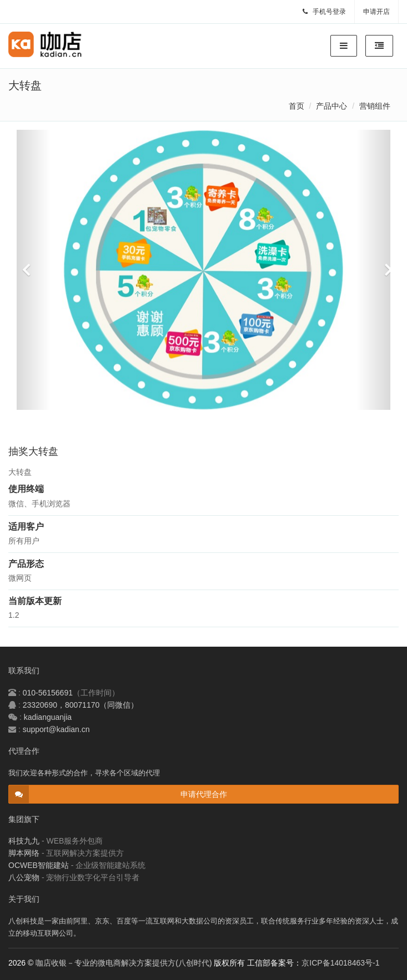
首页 (297, 106)
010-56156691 (48, 693)
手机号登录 (324, 12)
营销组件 (375, 106)
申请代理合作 (204, 794)
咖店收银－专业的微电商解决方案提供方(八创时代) (124, 963)
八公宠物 (24, 877)
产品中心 (331, 106)
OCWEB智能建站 (39, 865)
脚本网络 (24, 853)
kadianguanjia (48, 717)
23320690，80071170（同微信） (81, 705)
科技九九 (24, 841)
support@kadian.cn (56, 729)
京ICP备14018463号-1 (340, 963)
